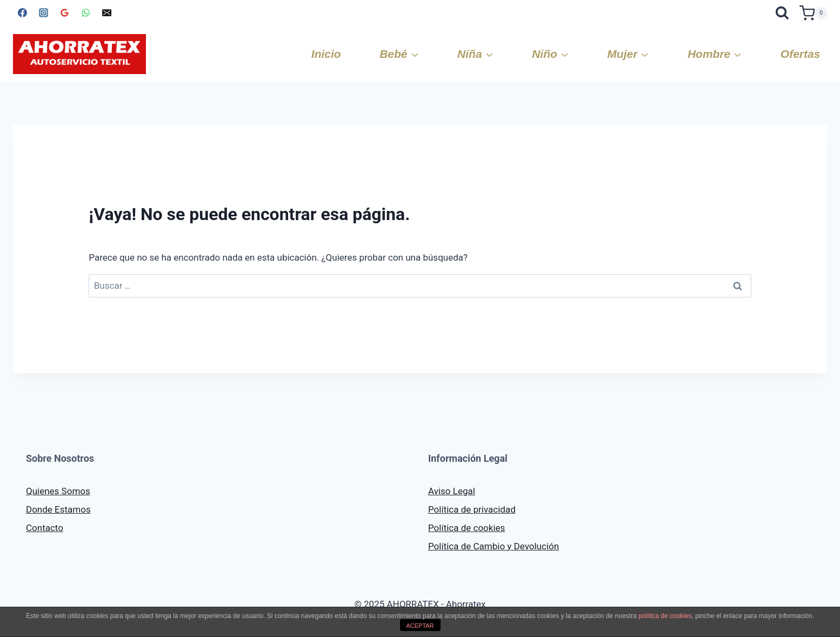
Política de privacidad (472, 509)
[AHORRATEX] (79, 54)
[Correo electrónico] (106, 13)
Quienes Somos (58, 491)
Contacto (45, 528)
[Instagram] (43, 13)
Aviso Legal (452, 491)
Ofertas (801, 54)
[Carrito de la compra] (813, 13)
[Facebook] (22, 13)
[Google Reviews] (64, 13)
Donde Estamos (58, 509)
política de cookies (665, 616)
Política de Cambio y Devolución (494, 546)
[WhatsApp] (85, 13)
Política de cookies (466, 528)
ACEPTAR (420, 626)
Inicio (326, 54)
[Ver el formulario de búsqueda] (782, 13)
